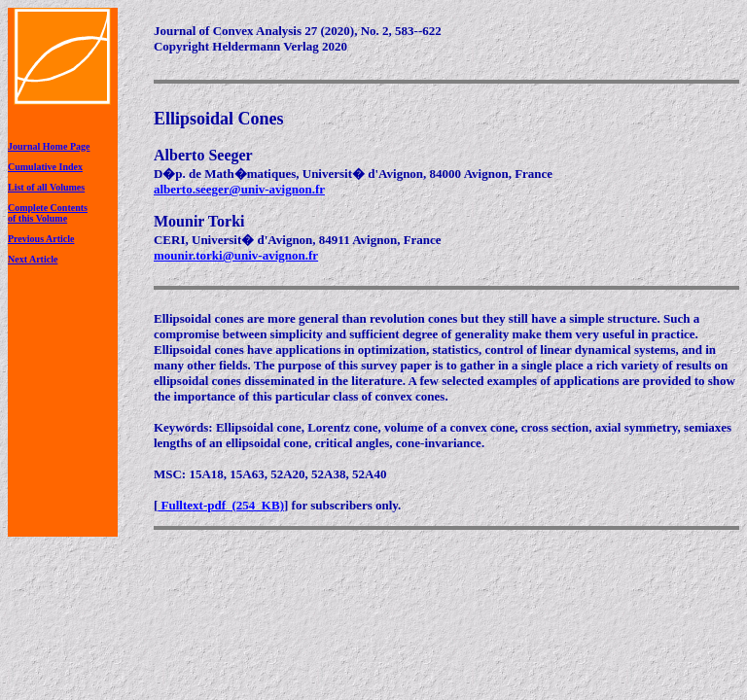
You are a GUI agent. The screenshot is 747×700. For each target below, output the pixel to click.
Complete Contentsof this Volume (48, 213)
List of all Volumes (46, 187)
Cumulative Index (45, 167)
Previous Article (41, 239)
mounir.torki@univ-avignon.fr (236, 255)
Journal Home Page (49, 146)
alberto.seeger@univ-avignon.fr (239, 189)
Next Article (33, 259)
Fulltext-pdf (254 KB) (221, 505)
